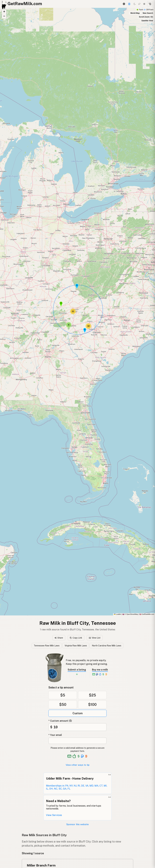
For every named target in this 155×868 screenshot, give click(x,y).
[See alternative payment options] (82, 756)
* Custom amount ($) (60, 721)
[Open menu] (150, 4)
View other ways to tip (78, 765)
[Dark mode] (135, 4)
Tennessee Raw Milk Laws (47, 646)
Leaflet (117, 614)
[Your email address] (77, 741)
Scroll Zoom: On (146, 17)
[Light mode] (144, 4)
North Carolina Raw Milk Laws (107, 646)
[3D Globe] (124, 4)
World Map (135, 13)
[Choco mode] (139, 4)
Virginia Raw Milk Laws (76, 646)
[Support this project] (129, 4)
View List (95, 638)
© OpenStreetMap (130, 614)
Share (59, 638)
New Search (148, 13)
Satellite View (147, 21)
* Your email (55, 735)
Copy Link (76, 638)
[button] (85, 331)
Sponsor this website (77, 824)
